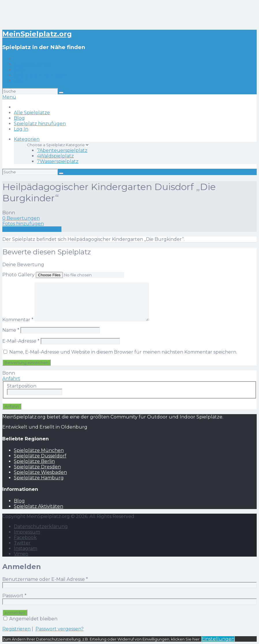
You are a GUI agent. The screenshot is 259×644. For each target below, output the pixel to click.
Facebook (25, 537)
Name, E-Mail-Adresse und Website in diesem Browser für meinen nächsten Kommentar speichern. (123, 352)
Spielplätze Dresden (37, 467)
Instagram (26, 548)
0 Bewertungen (21, 218)
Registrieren (16, 629)
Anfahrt (11, 379)
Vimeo (21, 554)
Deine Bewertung (23, 265)
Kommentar (18, 320)
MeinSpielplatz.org (37, 34)
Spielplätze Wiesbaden (40, 472)
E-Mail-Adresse (21, 341)
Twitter (22, 543)
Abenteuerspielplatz (62, 150)
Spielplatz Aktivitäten (39, 506)
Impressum (27, 532)
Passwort (14, 596)
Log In (21, 81)
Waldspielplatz (55, 156)
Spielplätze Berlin (34, 461)
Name (11, 330)
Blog (19, 70)
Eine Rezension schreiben (32, 229)
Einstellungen (218, 639)
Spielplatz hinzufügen (40, 75)
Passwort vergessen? (60, 629)
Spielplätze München (39, 450)
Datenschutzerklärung (41, 526)
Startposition (22, 386)
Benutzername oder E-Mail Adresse (45, 579)
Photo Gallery (18, 275)
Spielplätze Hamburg (39, 478)
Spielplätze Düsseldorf (40, 456)
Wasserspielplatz (58, 161)
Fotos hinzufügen (23, 224)
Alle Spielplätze (32, 64)
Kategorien (27, 139)
